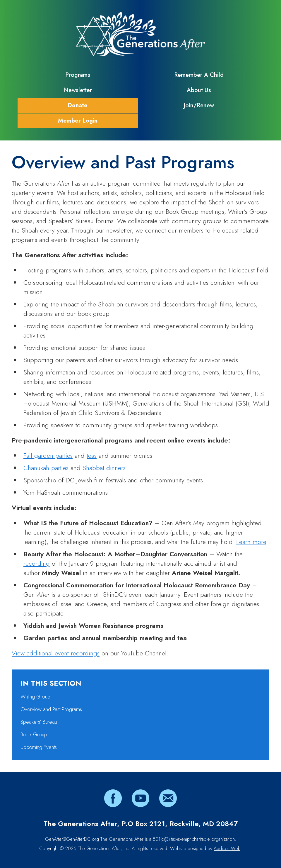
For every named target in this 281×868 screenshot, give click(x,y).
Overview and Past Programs (51, 709)
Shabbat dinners (104, 468)
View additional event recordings (56, 653)
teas (92, 455)
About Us (199, 90)
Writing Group (35, 697)
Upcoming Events (39, 747)
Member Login (78, 121)
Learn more (251, 542)
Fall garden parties (48, 455)
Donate (78, 105)
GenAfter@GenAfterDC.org (72, 839)
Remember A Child (199, 75)
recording (37, 563)
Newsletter (78, 90)
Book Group (34, 735)
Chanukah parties (46, 468)
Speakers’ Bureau (39, 722)
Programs (78, 75)
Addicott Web (227, 848)
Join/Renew (199, 105)
